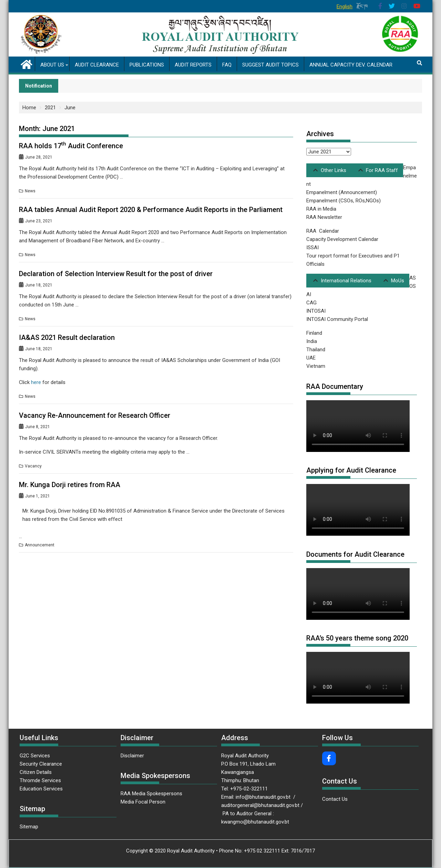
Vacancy (33, 466)
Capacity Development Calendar (342, 239)
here (36, 382)
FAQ (227, 65)
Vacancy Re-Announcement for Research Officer (95, 415)
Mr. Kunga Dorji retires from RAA (70, 485)
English (345, 7)
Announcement (40, 545)
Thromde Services (40, 780)
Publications (147, 65)
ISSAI (312, 248)
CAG (311, 303)
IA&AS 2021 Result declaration (67, 337)
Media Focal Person (143, 802)
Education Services (41, 789)
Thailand (316, 350)
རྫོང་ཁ (362, 7)
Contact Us (335, 799)
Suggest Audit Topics (270, 65)
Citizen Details (36, 772)
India (312, 341)
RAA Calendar (323, 231)
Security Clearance (41, 764)
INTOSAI (316, 311)
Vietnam (316, 366)
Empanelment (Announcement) (342, 192)
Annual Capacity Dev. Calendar (351, 65)
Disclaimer (132, 756)
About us (52, 65)
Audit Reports (193, 65)
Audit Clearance (97, 65)
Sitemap (29, 827)
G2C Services (35, 756)
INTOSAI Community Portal (337, 319)
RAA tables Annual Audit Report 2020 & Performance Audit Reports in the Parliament (151, 210)
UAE (311, 358)
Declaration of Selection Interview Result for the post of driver (116, 274)
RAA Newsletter (324, 217)
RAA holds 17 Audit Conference (71, 146)
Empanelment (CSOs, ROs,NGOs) (343, 201)
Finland (314, 333)
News (30, 191)
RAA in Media (321, 209)
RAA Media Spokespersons (151, 794)
